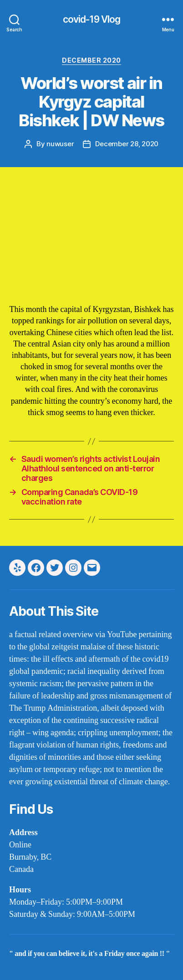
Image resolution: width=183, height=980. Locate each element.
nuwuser (60, 144)
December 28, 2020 (127, 144)
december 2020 (91, 60)
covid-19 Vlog (92, 19)
